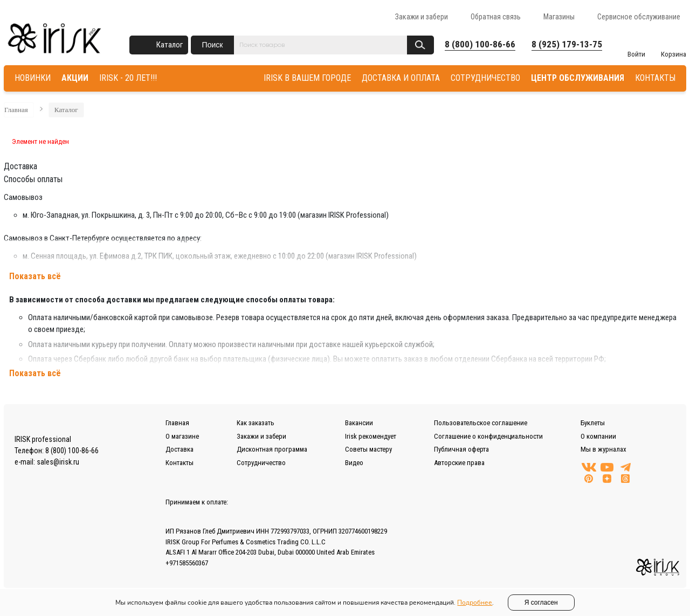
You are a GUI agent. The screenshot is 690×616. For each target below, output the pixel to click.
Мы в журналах (603, 449)
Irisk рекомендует (371, 436)
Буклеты (593, 423)
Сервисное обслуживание (639, 17)
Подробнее (475, 603)
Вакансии (359, 423)
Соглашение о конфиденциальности (488, 436)
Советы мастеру (368, 449)
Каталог (170, 45)
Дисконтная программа (272, 449)
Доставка (180, 449)
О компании (598, 436)
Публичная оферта (461, 449)
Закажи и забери (422, 17)
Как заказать (256, 423)
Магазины (559, 17)
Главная (16, 110)
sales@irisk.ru (58, 462)
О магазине (182, 436)
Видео (354, 463)
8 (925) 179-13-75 (567, 44)
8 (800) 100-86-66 (480, 44)
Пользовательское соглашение (481, 423)
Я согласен (541, 603)
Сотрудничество (261, 463)
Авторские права (459, 463)
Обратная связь (496, 17)
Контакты (180, 463)
